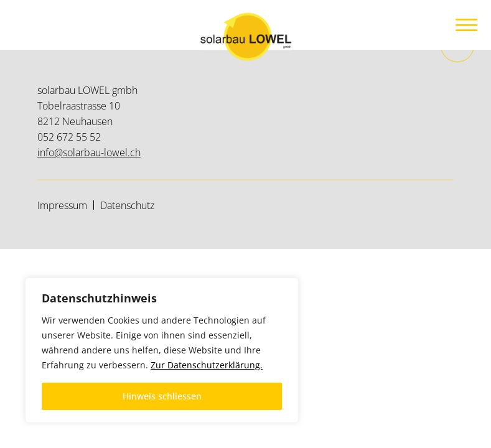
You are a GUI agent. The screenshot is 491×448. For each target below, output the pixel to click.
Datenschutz (127, 205)
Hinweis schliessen (162, 396)
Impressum (62, 205)
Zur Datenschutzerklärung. (207, 365)
